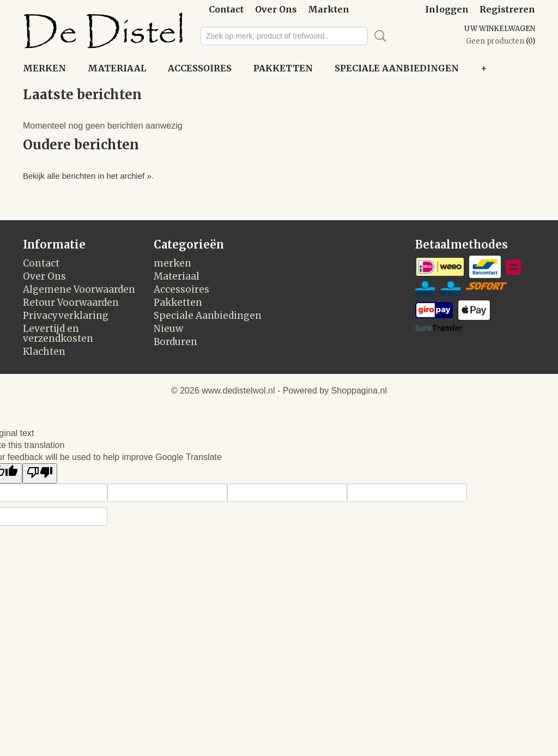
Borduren (175, 342)
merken (44, 68)
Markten (329, 9)
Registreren (507, 9)
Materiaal (117, 68)
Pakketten (283, 68)
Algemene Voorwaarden (79, 289)
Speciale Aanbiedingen (397, 68)
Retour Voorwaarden (71, 303)
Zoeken (378, 36)
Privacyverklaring (66, 316)
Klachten (44, 352)
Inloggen (447, 9)
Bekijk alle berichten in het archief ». (88, 176)
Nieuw (168, 329)
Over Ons (276, 9)
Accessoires (200, 68)
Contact (226, 9)
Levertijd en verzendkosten (58, 334)
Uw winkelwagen (500, 29)
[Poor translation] (40, 473)
